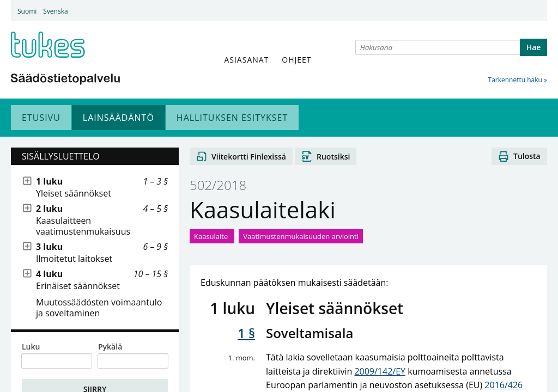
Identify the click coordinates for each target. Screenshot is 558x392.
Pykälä (110, 347)
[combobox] (438, 47)
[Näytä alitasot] (27, 181)
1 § (246, 333)
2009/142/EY (380, 371)
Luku (31, 347)
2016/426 (504, 385)
